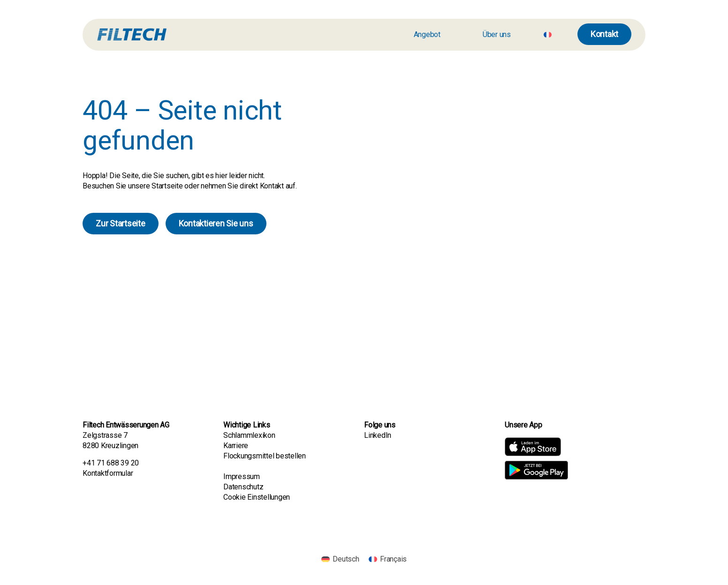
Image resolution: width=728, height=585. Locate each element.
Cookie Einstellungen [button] (257, 497)
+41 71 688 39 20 (111, 463)
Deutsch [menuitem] (346, 559)
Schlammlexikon (249, 435)
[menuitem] (548, 35)
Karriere (237, 446)
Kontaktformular (108, 473)
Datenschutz (243, 487)
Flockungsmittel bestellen (265, 456)
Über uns (497, 34)
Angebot (427, 34)
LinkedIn (378, 435)
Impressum (242, 476)
